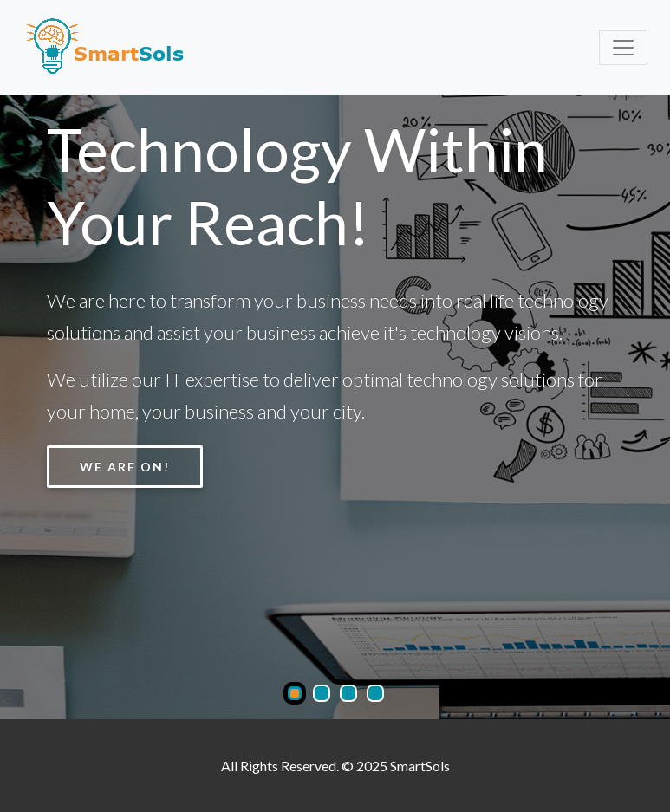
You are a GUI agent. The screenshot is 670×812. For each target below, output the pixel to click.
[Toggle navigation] (623, 48)
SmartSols (420, 766)
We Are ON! (125, 467)
